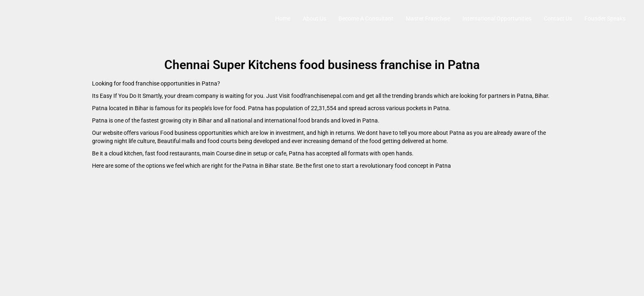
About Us (314, 18)
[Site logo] (15, 18)
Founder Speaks (605, 18)
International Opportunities (497, 18)
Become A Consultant (366, 18)
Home (283, 18)
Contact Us (558, 18)
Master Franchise (428, 18)
